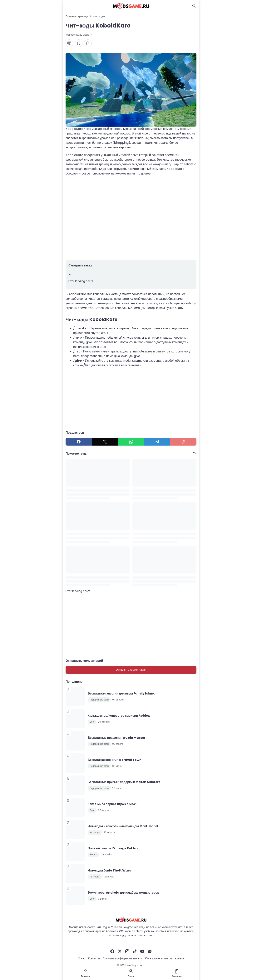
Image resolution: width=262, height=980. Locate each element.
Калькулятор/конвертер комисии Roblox (119, 716)
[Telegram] (157, 442)
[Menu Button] (68, 6)
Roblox (94, 854)
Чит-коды (95, 832)
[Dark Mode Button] (194, 6)
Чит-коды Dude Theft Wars (109, 870)
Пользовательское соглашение (165, 958)
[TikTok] (135, 951)
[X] (105, 442)
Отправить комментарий (131, 670)
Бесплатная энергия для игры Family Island (122, 693)
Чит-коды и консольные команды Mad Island (123, 826)
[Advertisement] (131, 218)
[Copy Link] (183, 442)
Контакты (94, 958)
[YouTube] (142, 951)
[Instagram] (127, 951)
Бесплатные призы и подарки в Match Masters (124, 782)
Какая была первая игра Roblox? (112, 804)
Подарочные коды (99, 700)
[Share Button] (88, 43)
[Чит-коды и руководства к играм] (131, 920)
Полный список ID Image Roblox (113, 848)
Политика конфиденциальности (123, 958)
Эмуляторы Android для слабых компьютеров (123, 893)
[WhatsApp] (131, 442)
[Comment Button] (69, 43)
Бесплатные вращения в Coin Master (116, 738)
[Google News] (150, 951)
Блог (92, 722)
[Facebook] (79, 442)
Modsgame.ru (136, 965)
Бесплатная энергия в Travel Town (115, 760)
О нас (82, 958)
